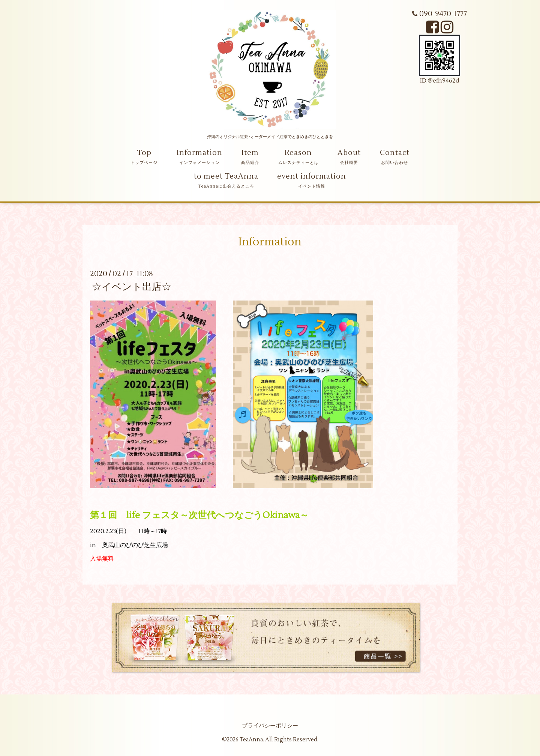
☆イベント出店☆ (132, 287)
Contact (395, 153)
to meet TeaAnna (226, 176)
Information (199, 153)
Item (250, 153)
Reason (298, 153)
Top (144, 153)
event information (312, 176)
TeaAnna (251, 740)
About (349, 153)
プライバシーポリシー (270, 726)
